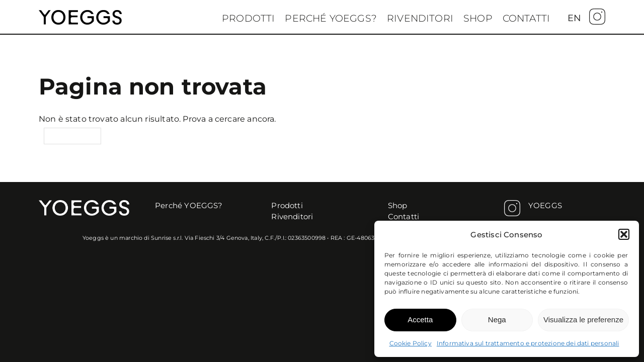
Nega (497, 320)
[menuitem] (574, 18)
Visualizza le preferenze (583, 320)
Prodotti (248, 18)
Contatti (526, 18)
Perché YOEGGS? (331, 18)
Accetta (420, 320)
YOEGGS (545, 205)
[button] (624, 234)
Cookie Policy (411, 343)
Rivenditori (420, 18)
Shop (478, 18)
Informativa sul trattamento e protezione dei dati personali (528, 343)
